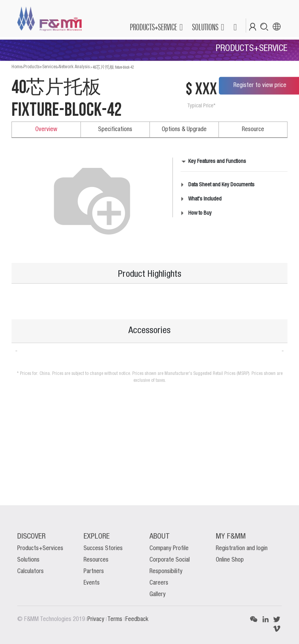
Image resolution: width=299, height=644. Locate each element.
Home (17, 67)
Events (92, 583)
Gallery (158, 595)
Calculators (30, 572)
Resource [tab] (253, 130)
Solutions (28, 560)
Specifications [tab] (115, 130)
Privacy (97, 619)
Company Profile (169, 549)
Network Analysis (74, 67)
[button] (235, 27)
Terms (116, 619)
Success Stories (103, 549)
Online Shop (230, 560)
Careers (159, 583)
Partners (94, 572)
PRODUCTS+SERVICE (154, 27)
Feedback (137, 619)
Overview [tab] (46, 130)
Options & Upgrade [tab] (184, 130)
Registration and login (242, 549)
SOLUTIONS (205, 27)
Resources (96, 560)
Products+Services (40, 67)
